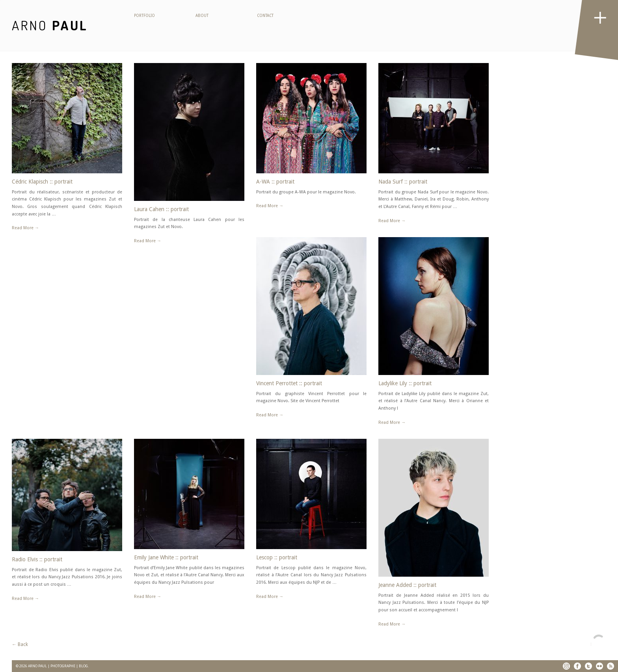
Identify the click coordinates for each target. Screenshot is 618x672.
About (202, 16)
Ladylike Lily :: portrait (405, 383)
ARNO (50, 25)
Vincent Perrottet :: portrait (289, 383)
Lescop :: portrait (277, 557)
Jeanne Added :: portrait (407, 585)
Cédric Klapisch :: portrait (42, 182)
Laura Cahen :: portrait (161, 209)
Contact (265, 16)
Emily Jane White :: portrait (166, 557)
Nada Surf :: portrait (403, 182)
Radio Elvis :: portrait (37, 559)
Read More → (25, 228)
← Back (20, 644)
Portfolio (144, 16)
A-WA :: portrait (275, 182)
